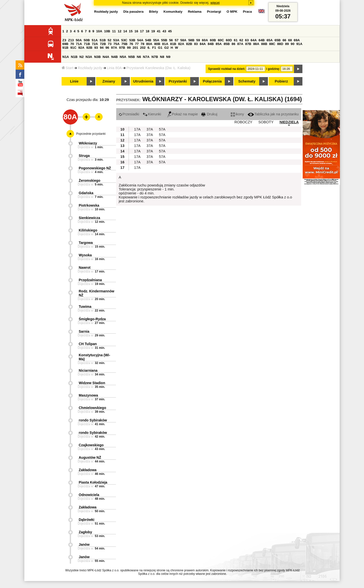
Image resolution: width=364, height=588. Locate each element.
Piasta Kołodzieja (93, 482)
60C (221, 40)
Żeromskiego (90, 181)
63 (247, 40)
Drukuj (209, 114)
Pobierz (281, 81)
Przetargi (214, 12)
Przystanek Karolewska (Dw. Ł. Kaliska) (158, 68)
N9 (168, 57)
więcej (215, 3)
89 (287, 44)
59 (198, 40)
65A (270, 40)
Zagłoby (85, 532)
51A (95, 40)
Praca (247, 12)
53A (116, 40)
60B (213, 40)
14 (125, 31)
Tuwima (85, 307)
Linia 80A (114, 68)
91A (299, 44)
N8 (162, 57)
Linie (74, 81)
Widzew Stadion (92, 383)
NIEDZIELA (289, 122)
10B (107, 31)
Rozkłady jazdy (90, 68)
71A (79, 44)
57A (162, 129)
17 (142, 31)
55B (164, 40)
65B (278, 40)
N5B (131, 57)
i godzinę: (273, 69)
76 (131, 44)
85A (219, 44)
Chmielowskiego (92, 408)
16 (136, 31)
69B (65, 44)
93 (96, 48)
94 (102, 48)
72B (103, 44)
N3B (97, 57)
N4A (106, 57)
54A (140, 40)
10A (99, 31)
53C (124, 40)
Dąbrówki (87, 520)
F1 (154, 48)
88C (272, 44)
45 (170, 31)
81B (173, 44)
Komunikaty (173, 12)
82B (189, 44)
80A (149, 44)
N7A (146, 57)
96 (107, 48)
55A (156, 40)
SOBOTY (266, 122)
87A (240, 44)
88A (256, 44)
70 (72, 44)
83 (196, 44)
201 (135, 48)
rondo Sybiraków (93, 420)
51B (103, 40)
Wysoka (85, 255)
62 (241, 40)
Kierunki (152, 114)
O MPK (232, 12)
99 (129, 48)
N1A (66, 57)
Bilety (153, 12)
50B (87, 40)
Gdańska (86, 193)
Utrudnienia (143, 81)
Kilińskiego (88, 230)
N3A (89, 57)
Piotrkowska (89, 205)
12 (120, 31)
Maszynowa (88, 395)
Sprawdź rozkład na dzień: (227, 69)
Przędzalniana (90, 280)
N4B (115, 57)
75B (124, 44)
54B (148, 40)
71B (87, 44)
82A (181, 44)
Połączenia (212, 81)
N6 (139, 57)
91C (73, 48)
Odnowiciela (89, 495)
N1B (74, 57)
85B (227, 44)
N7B (155, 57)
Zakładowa (88, 470)
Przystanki (178, 81)
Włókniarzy (88, 143)
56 (171, 40)
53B (132, 40)
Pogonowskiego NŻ (95, 168)
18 (148, 31)
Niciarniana (88, 370)
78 (142, 44)
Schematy (247, 81)
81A (165, 44)
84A (203, 44)
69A (297, 40)
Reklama (195, 12)
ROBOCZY (243, 122)
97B (122, 48)
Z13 (71, 40)
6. (149, 48)
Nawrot (85, 268)
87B (248, 44)
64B (261, 40)
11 (114, 31)
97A (114, 48)
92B (89, 48)
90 (293, 44)
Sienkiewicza (89, 218)
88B (264, 44)
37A (150, 129)
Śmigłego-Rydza (92, 319)
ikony (237, 114)
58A (183, 40)
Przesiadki (129, 114)
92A (81, 48)
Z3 (64, 40)
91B (65, 48)
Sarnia (84, 331)
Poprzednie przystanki (91, 134)
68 (290, 40)
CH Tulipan (88, 344)
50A (79, 40)
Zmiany (109, 81)
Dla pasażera (134, 12)
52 (110, 40)
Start (67, 68)
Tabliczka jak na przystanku (273, 114)
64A (254, 40)
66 (284, 40)
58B (191, 40)
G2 (167, 48)
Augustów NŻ (90, 457)
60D (229, 40)
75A (116, 44)
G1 (160, 48)
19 (153, 31)
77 (137, 44)
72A (95, 44)
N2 (82, 57)
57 (177, 40)
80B (157, 44)
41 (159, 31)
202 (143, 48)
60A (205, 40)
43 (164, 31)
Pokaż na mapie (182, 114)
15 (131, 31)
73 (110, 44)
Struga (84, 156)
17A (137, 129)
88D (280, 44)
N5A (123, 57)
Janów (84, 544)
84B (211, 44)
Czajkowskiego (91, 445)
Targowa (86, 243)
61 (236, 40)
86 (234, 44)
